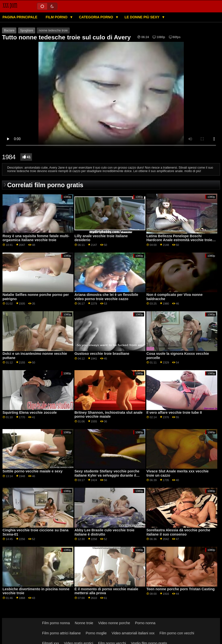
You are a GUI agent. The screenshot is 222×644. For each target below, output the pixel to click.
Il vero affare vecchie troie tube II (174, 412)
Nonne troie (84, 623)
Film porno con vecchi (177, 633)
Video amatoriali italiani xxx (133, 633)
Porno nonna (145, 623)
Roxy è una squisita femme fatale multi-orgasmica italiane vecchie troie (36, 238)
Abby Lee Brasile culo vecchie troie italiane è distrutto (104, 532)
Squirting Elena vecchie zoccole (30, 412)
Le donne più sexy (142, 17)
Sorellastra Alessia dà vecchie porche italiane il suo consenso (178, 532)
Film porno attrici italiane (62, 633)
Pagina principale (20, 17)
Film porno (57, 17)
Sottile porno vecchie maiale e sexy (32, 471)
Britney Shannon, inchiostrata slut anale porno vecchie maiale (108, 415)
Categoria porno (96, 17)
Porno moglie (96, 633)
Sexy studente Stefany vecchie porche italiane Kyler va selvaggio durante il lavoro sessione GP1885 (107, 475)
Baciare (9, 30)
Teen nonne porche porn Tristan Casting (180, 589)
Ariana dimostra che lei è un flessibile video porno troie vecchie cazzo (106, 297)
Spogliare (27, 30)
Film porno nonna (56, 623)
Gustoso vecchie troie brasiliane (102, 354)
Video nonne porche (114, 623)
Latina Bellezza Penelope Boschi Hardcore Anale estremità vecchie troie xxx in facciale (179, 240)
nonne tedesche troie (53, 30)
